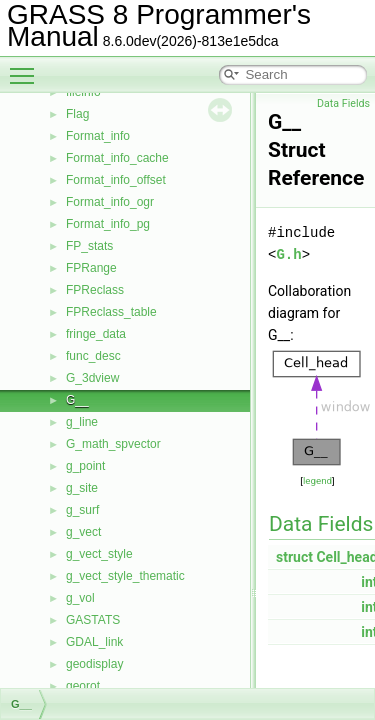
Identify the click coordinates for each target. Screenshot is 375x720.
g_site (82, 488)
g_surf (82, 510)
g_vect (83, 532)
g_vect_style (99, 554)
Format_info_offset (116, 180)
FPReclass (95, 290)
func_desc (93, 356)
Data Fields (343, 103)
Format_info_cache (117, 158)
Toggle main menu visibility (27, 67)
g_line (82, 422)
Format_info (98, 136)
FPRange (91, 268)
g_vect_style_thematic (125, 576)
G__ (77, 400)
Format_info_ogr (110, 202)
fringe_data (96, 334)
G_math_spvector (113, 444)
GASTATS (93, 620)
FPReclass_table (111, 312)
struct (294, 557)
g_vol (80, 598)
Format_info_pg (108, 224)
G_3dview (92, 378)
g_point (85, 466)
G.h (288, 254)
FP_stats (89, 246)
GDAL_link (94, 642)
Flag (77, 114)
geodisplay (94, 664)
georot (83, 686)
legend (317, 480)
